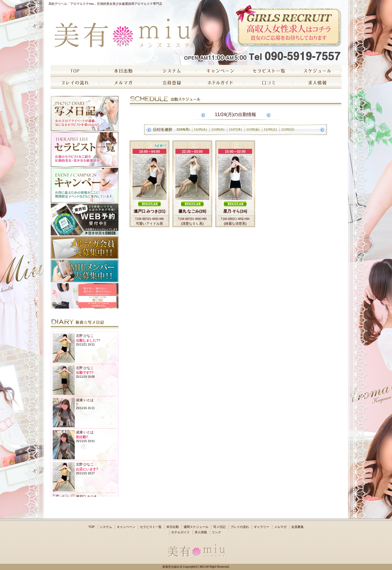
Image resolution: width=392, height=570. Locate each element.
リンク (216, 532)
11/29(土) (270, 129)
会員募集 (298, 527)
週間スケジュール (196, 527)
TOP (91, 527)
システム (106, 527)
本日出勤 (173, 527)
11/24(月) (183, 129)
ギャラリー (262, 527)
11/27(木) (235, 129)
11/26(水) (218, 129)
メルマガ (280, 527)
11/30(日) (288, 129)
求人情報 (201, 532)
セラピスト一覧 (151, 527)
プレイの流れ (240, 527)
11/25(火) (201, 129)
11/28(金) (253, 129)
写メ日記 (219, 527)
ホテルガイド (180, 532)
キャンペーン (126, 527)
